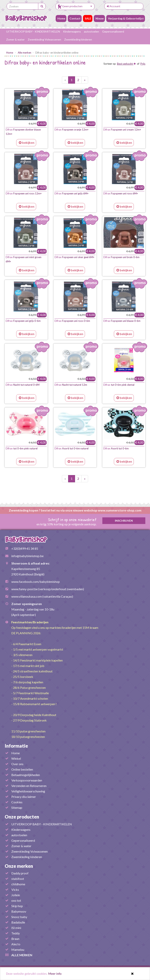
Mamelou (18, 950)
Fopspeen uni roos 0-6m (72, 321)
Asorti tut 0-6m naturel (71, 448)
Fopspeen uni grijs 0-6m (23, 321)
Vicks (15, 890)
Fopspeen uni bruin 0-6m (121, 257)
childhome (18, 884)
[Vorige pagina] (65, 80)
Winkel (16, 758)
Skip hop (17, 906)
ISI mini (16, 928)
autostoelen (92, 31)
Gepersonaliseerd (113, 31)
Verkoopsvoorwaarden (27, 780)
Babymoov (19, 911)
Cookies (17, 802)
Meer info (55, 974)
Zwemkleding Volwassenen (44, 39)
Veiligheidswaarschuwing (28, 791)
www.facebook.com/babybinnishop (36, 582)
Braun (15, 939)
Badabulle (18, 922)
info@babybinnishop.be (27, 556)
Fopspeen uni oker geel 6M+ (74, 257)
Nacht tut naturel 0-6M (23, 385)
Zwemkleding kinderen (78, 39)
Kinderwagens (72, 31)
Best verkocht (126, 64)
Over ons (17, 764)
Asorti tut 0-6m (116, 448)
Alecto (16, 944)
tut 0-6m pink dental (119, 385)
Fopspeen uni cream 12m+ (122, 130)
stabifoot (18, 879)
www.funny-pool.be (25, 589)
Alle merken (25, 53)
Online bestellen (22, 769)
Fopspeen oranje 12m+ (71, 130)
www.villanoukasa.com (27, 596)
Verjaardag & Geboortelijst (126, 18)
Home (61, 18)
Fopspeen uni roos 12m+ (24, 193)
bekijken (27, 142)
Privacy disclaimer (24, 797)
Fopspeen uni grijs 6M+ (71, 193)
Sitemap (17, 808)
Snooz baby (19, 917)
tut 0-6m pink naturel (22, 448)
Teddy (16, 933)
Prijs (143, 64)
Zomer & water (15, 39)
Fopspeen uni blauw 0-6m (122, 321)
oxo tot (16, 900)
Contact (75, 18)
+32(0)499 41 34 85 (25, 548)
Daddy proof (20, 873)
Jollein (16, 895)
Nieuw (99, 18)
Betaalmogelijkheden (26, 775)
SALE (88, 18)
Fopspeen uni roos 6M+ (121, 193)
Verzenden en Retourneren (29, 786)
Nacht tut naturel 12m (71, 385)
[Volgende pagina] (85, 80)
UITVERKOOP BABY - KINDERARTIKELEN (33, 31)
